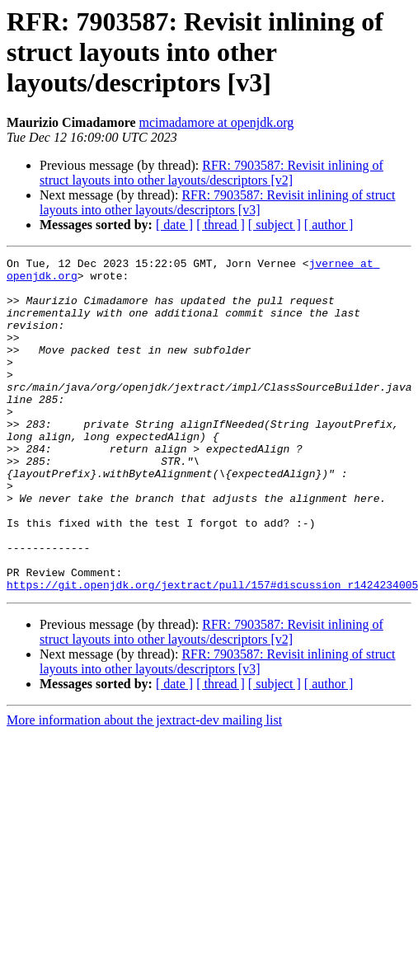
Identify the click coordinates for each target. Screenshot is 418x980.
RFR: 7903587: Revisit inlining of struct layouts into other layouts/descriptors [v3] (218, 202)
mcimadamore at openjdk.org (217, 122)
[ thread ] (221, 225)
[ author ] (329, 225)
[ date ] (174, 225)
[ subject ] (275, 225)
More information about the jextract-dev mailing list (144, 787)
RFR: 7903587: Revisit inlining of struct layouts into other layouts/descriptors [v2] (211, 173)
